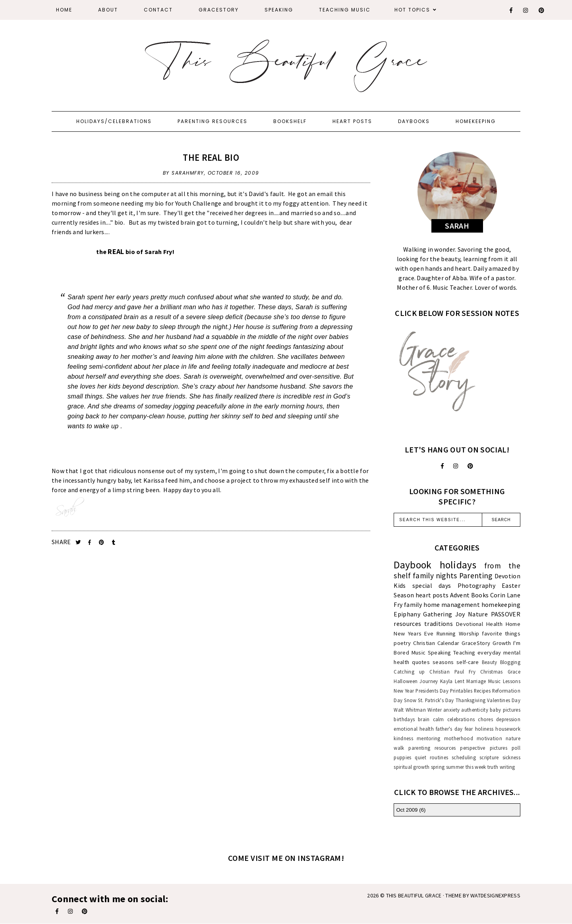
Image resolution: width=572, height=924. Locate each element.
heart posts (432, 595)
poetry (402, 643)
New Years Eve (414, 633)
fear (469, 729)
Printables (461, 691)
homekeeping (501, 604)
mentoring (429, 738)
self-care (468, 662)
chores (485, 719)
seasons (443, 662)
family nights (435, 576)
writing (507, 767)
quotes (421, 662)
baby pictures (505, 710)
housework (508, 729)
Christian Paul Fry (452, 672)
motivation (489, 738)
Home (64, 10)
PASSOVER (506, 614)
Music (419, 653)
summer (455, 767)
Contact (158, 10)
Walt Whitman (410, 710)
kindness (403, 738)
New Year (404, 691)
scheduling (464, 757)
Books (480, 595)
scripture (489, 757)
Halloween (406, 681)
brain (424, 719)
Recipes (482, 691)
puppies (402, 757)
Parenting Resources (213, 121)
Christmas (492, 672)
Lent (460, 681)
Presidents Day (432, 691)
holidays (458, 565)
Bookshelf (290, 121)
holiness (484, 729)
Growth (502, 643)
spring (438, 767)
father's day (449, 729)
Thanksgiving (471, 700)
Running (446, 633)
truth (493, 767)
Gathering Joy (444, 614)
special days (432, 585)
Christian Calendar (436, 643)
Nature (478, 614)
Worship (469, 633)
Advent (460, 595)
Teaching (464, 653)
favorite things (501, 633)
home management (452, 604)
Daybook (413, 565)
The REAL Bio (211, 157)
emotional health (414, 729)
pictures (499, 748)
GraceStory (219, 10)
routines (439, 757)
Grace (514, 672)
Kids (400, 585)
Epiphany (407, 614)
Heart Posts (352, 121)
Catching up (409, 672)
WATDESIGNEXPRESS (495, 895)
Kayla (446, 681)
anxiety (451, 710)
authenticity (475, 710)
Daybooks (414, 121)
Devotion (507, 576)
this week (476, 767)
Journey (429, 681)
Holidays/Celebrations (114, 121)
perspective (472, 748)
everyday (489, 653)
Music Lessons (504, 681)
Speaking (279, 10)
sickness (511, 757)
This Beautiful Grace (414, 895)
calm (439, 719)
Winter (435, 710)
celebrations (461, 719)
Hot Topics (412, 10)
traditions (439, 624)
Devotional (470, 624)
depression (508, 719)
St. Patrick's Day (436, 700)
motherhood (459, 738)
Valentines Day (504, 700)
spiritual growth (412, 767)
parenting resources (432, 748)
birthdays (404, 719)
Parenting (476, 576)
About (108, 10)
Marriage (476, 681)
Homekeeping (476, 121)
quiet (420, 757)
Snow (410, 700)
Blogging (510, 662)
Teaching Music (345, 10)
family (413, 604)
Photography (476, 585)
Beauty (490, 662)
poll (516, 748)
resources (407, 624)
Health (494, 624)
